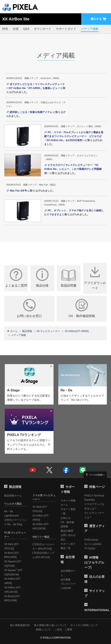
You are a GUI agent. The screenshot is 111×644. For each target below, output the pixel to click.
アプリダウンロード (95, 278)
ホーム (14, 331)
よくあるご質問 (16, 278)
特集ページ (95, 487)
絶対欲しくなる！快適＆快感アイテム (31, 112)
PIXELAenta (91, 540)
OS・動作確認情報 (82, 308)
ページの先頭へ (97, 475)
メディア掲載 (90, 29)
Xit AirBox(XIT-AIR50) (77, 331)
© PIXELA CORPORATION (55, 638)
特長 (5, 29)
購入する (99, 19)
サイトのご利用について (84, 625)
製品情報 (27, 331)
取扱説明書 (69, 278)
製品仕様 (42, 278)
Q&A (26, 29)
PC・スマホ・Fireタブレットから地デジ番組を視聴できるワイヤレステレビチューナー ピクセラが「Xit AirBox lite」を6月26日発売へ (74, 136)
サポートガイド (66, 29)
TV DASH (90, 549)
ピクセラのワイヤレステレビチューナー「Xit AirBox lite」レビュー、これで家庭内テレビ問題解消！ (73, 169)
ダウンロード (42, 29)
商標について (43, 630)
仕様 (16, 29)
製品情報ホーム (13, 496)
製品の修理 (67, 531)
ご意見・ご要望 (63, 630)
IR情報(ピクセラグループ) (94, 562)
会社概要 (66, 580)
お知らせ (66, 518)
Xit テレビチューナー (48, 331)
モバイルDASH (93, 544)
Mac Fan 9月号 (18, 191)
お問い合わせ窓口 (29, 308)
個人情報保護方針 (20, 625)
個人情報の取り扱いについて (50, 625)
